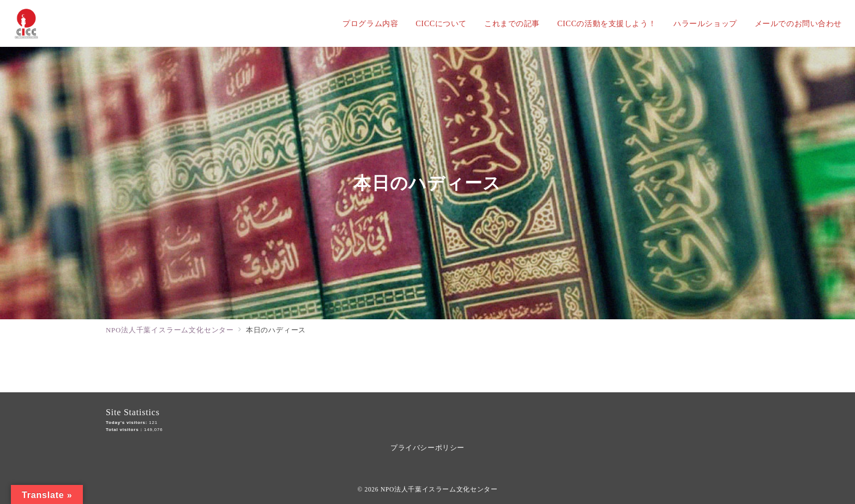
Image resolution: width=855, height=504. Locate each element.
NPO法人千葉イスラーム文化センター (439, 490)
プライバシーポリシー (427, 448)
